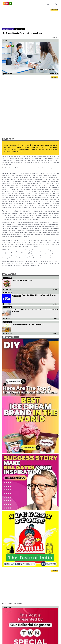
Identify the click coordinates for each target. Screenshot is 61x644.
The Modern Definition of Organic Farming (28, 325)
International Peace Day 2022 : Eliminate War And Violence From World (34, 296)
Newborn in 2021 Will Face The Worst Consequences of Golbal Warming (35, 311)
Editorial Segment (13, 603)
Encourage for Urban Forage (22, 280)
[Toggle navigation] (51, 4)
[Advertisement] (30, 20)
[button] (56, 4)
